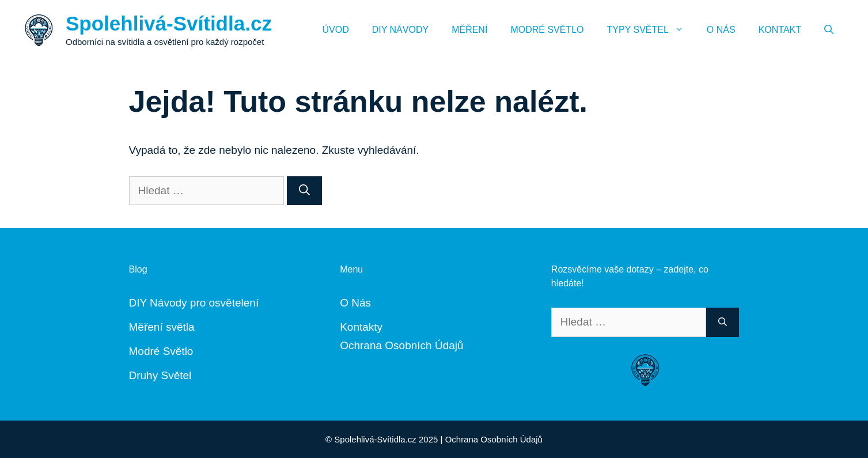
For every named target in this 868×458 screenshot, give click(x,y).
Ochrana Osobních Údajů (401, 345)
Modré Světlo (547, 30)
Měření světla (162, 327)
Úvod (336, 30)
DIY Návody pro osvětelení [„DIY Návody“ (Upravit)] (194, 303)
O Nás (721, 30)
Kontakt (780, 30)
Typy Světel (651, 30)
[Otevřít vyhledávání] (829, 30)
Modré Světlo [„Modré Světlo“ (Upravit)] (161, 351)
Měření (469, 30)
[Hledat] (304, 191)
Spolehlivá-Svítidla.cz (169, 23)
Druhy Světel (160, 375)
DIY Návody (400, 30)
